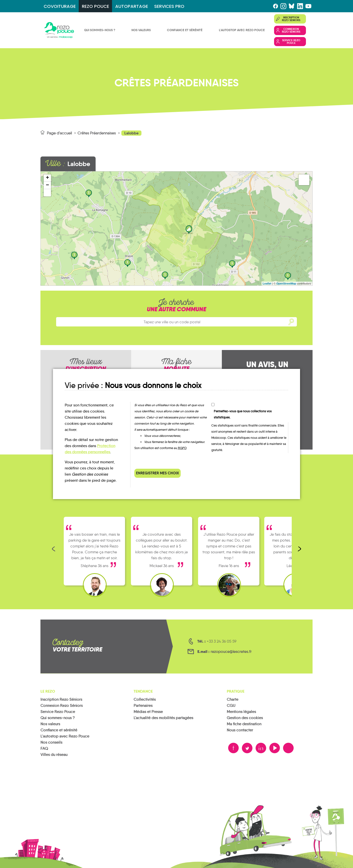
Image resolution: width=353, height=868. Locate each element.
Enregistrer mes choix (158, 473)
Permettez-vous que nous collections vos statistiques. (243, 414)
